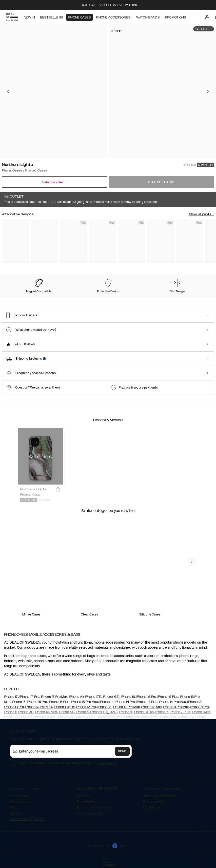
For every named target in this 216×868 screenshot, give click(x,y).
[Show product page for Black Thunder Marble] (131, 241)
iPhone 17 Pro (29, 697)
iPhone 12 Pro (86, 707)
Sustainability (87, 802)
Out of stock (161, 182)
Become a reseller (90, 813)
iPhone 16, (128, 697)
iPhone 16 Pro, (146, 697)
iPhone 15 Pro (37, 702)
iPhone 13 (194, 702)
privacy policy (107, 763)
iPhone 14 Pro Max (172, 702)
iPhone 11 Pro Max (176, 707)
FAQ (13, 807)
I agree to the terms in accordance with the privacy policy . (67, 763)
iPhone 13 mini (64, 707)
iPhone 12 (104, 707)
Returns (16, 813)
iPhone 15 (19, 702)
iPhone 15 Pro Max (85, 702)
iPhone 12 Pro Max (126, 707)
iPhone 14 (106, 702)
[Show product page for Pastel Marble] (15, 241)
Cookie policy (153, 807)
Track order (19, 796)
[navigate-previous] (192, 562)
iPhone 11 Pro (200, 707)
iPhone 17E (93, 697)
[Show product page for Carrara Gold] (73, 241)
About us (84, 796)
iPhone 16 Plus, (168, 697)
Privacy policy (154, 802)
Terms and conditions (160, 796)
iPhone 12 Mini (151, 707)
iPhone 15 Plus (59, 702)
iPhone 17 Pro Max (54, 697)
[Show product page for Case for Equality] (189, 241)
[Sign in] (207, 17)
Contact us (19, 802)
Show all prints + (202, 214)
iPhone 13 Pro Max (39, 707)
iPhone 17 (11, 697)
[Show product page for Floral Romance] (102, 241)
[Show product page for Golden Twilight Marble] (160, 241)
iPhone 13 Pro (14, 707)
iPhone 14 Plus (146, 702)
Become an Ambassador (96, 807)
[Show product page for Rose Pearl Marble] (44, 241)
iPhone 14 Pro (124, 702)
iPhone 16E (111, 697)
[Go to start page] (12, 17)
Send (122, 751)
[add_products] (58, 490)
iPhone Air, (77, 697)
